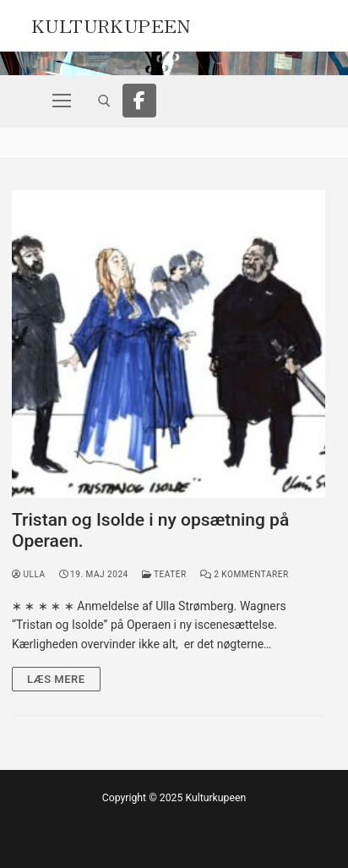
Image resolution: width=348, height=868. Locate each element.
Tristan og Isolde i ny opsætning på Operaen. (150, 531)
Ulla (29, 574)
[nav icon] (62, 101)
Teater (164, 574)
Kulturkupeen (111, 24)
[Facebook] (139, 101)
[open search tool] (104, 101)
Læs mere (56, 679)
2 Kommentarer (245, 574)
